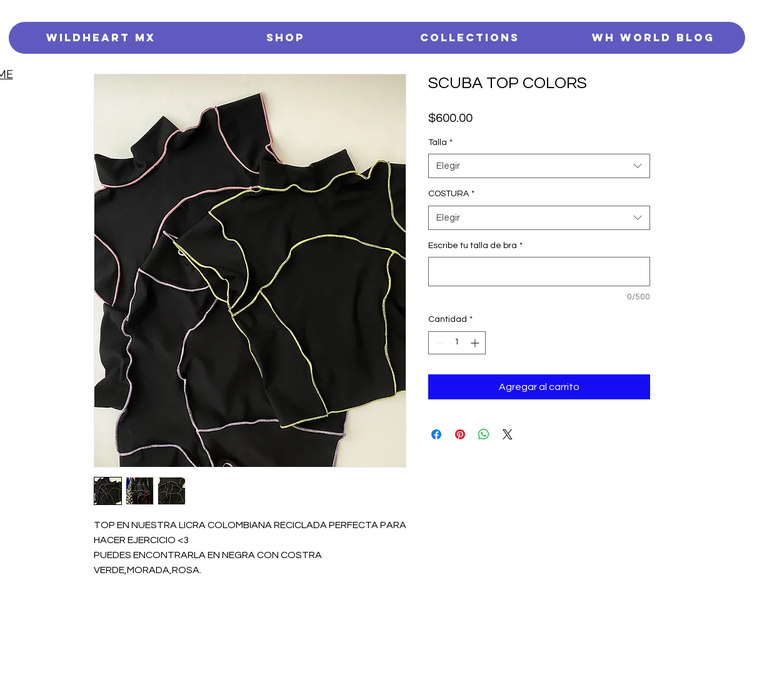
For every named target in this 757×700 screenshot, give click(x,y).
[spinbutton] (457, 343)
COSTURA (451, 194)
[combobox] (539, 166)
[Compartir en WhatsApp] (484, 434)
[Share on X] (508, 434)
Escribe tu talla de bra (475, 246)
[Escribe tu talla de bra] (539, 272)
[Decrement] (438, 343)
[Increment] (476, 343)
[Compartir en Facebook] (436, 434)
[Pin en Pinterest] (460, 434)
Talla (440, 142)
